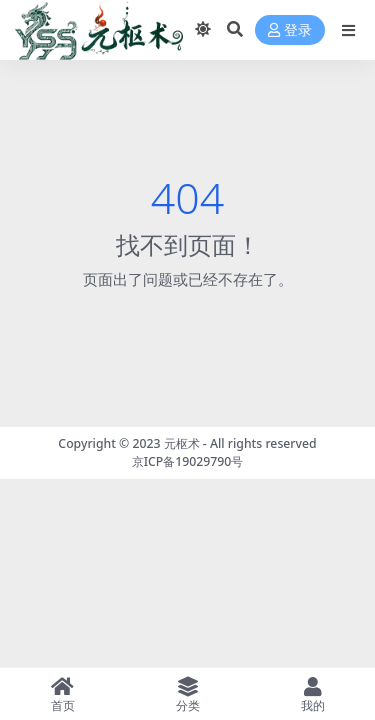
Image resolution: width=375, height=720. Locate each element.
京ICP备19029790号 (188, 461)
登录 (290, 30)
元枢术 (182, 443)
